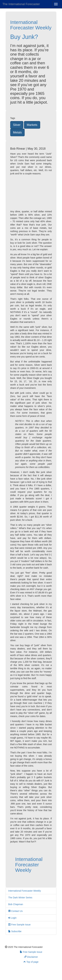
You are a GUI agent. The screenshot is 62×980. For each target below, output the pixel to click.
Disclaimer (31, 957)
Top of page (31, 962)
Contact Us (15, 911)
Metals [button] (17, 132)
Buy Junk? (24, 37)
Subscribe (15, 931)
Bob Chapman (16, 904)
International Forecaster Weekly (31, 25)
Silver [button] (17, 125)
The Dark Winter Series (20, 898)
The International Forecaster (21, 4)
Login (12, 918)
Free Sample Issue (19, 925)
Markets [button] (32, 125)
